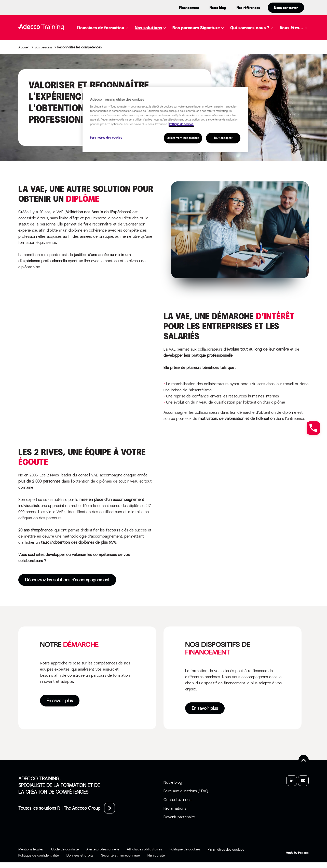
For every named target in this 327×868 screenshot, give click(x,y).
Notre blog (218, 8)
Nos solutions (148, 28)
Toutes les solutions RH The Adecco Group (59, 808)
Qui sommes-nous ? (250, 28)
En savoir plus (60, 701)
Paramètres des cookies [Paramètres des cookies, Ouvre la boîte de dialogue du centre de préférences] (106, 138)
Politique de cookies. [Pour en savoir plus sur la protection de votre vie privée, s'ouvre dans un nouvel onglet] (181, 124)
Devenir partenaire (179, 817)
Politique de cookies (185, 849)
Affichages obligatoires (144, 849)
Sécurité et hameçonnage (120, 855)
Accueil (24, 47)
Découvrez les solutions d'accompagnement (67, 580)
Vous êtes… (291, 28)
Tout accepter (223, 138)
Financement (189, 8)
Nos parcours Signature (196, 28)
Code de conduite (65, 849)
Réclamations (175, 808)
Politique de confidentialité (39, 855)
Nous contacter (286, 8)
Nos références (248, 8)
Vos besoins (43, 47)
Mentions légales (31, 849)
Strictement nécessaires (183, 138)
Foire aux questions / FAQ (186, 791)
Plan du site (156, 855)
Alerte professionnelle (103, 849)
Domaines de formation (101, 28)
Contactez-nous (177, 800)
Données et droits (80, 855)
